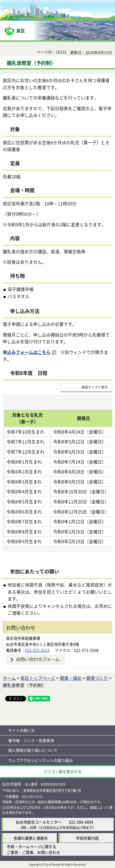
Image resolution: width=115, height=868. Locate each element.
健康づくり (97, 678)
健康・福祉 (71, 678)
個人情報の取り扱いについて (33, 750)
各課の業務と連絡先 (31, 838)
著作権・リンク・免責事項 (31, 740)
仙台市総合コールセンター (39, 822)
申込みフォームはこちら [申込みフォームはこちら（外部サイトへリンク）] (27, 352)
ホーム (9, 678)
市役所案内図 (87, 838)
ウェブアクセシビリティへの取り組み (41, 760)
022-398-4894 (81, 822)
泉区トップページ (38, 678)
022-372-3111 (37, 650)
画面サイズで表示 (95, 387)
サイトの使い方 (21, 730)
